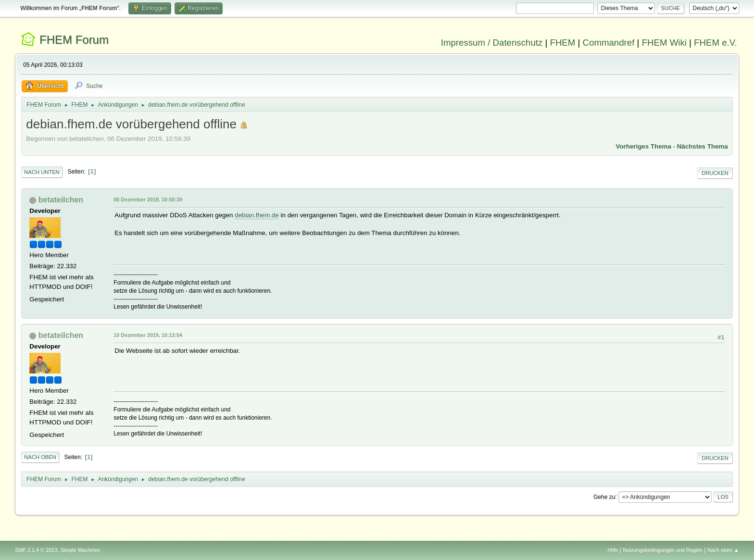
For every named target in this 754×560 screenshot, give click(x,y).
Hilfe (613, 550)
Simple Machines (80, 550)
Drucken (715, 173)
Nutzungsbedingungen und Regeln (663, 550)
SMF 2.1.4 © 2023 (36, 550)
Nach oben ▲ (723, 550)
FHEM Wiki (664, 43)
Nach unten (42, 172)
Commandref (609, 43)
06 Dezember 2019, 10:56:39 (148, 199)
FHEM (562, 43)
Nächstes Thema (703, 146)
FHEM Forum (74, 40)
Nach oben (40, 457)
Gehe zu (604, 497)
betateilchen (61, 200)
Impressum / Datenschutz (492, 43)
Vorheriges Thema (644, 146)
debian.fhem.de (257, 215)
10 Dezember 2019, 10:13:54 (148, 335)
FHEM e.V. (716, 43)
